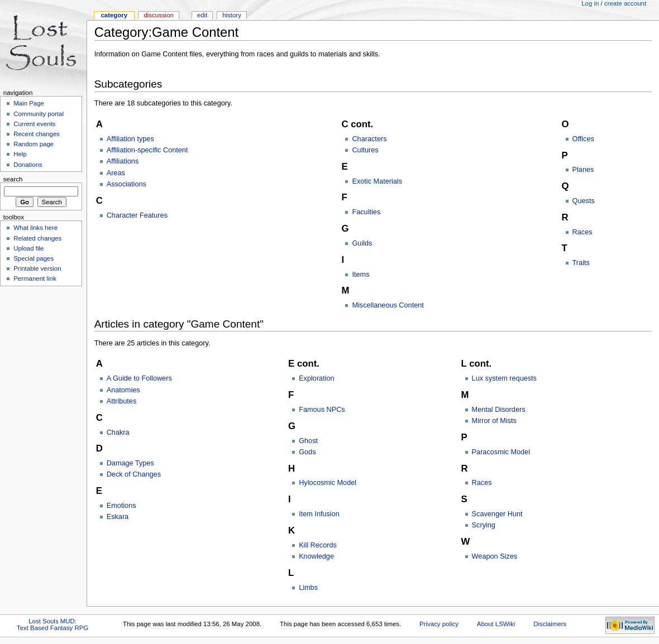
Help (20, 154)
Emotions (121, 506)
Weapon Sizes (495, 556)
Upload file (28, 248)
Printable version (37, 268)
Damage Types (130, 463)
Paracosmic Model (501, 452)
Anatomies (123, 390)
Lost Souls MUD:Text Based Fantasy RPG (52, 624)
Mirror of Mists (494, 421)
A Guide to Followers (139, 378)
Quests (584, 201)
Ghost (308, 441)
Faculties (366, 212)
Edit (202, 15)
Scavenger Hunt (497, 514)
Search (13, 179)
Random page (34, 144)
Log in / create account (614, 3)
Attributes (122, 401)
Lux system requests (504, 378)
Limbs (308, 588)
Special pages (34, 258)
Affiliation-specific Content (147, 150)
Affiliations (123, 161)
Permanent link (35, 278)
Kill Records (318, 545)
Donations (28, 165)
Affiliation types (130, 139)
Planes (583, 170)
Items (360, 275)
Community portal (39, 114)
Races (582, 232)
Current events (34, 124)
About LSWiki (496, 624)
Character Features (137, 215)
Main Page (29, 103)
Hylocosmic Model (328, 483)
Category (114, 15)
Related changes (37, 238)
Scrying (484, 525)
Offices (583, 139)
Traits (581, 263)
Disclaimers (550, 624)
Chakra (118, 432)
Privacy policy (439, 624)
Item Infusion (319, 514)
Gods (307, 452)
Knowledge (316, 556)
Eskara (118, 517)
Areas (116, 173)
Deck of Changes (134, 474)
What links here (35, 228)
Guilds (362, 243)
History (232, 15)
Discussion (158, 15)
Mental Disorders (499, 410)
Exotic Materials (377, 181)
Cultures (365, 150)
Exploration (316, 378)
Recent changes (37, 134)
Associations (126, 184)
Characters (369, 139)
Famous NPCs (322, 410)
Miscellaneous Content (388, 305)
